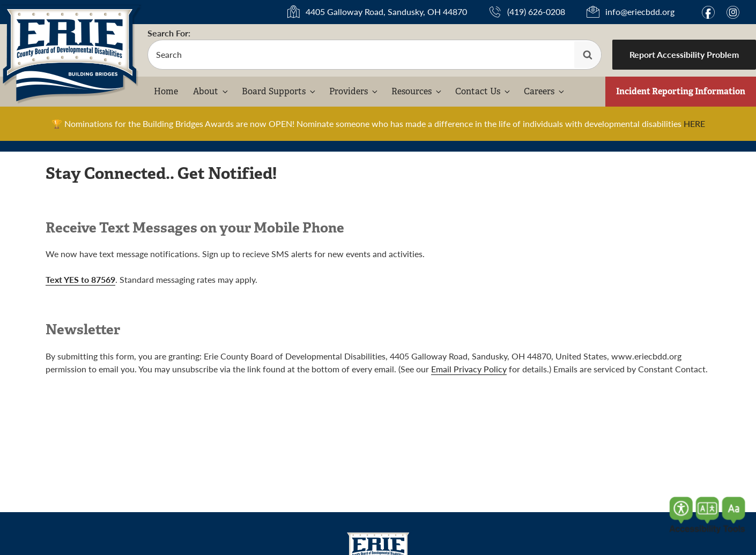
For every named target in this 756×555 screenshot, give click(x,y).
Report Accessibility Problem (684, 54)
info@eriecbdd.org (640, 12)
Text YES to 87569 (80, 279)
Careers (545, 91)
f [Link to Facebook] (708, 12)
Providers (354, 91)
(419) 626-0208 (536, 12)
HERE (694, 123)
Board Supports (279, 91)
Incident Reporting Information (681, 91)
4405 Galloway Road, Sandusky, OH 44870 (386, 12)
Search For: (169, 33)
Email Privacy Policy (469, 369)
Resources (417, 91)
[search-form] (375, 55)
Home (166, 91)
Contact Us (483, 91)
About (211, 91)
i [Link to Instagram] (733, 12)
